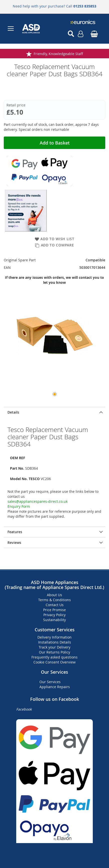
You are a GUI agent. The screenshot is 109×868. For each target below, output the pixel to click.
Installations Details (55, 642)
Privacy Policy (54, 615)
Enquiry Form (19, 506)
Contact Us (55, 605)
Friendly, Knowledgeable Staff (58, 54)
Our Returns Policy (54, 652)
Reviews (14, 542)
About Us (54, 595)
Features (15, 532)
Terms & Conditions (54, 600)
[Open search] (71, 34)
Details (13, 412)
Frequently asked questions (54, 657)
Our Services (50, 682)
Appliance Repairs (55, 687)
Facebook (24, 709)
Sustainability (54, 620)
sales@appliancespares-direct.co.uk (38, 501)
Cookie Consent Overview (54, 662)
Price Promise (54, 610)
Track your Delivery (54, 647)
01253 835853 (85, 6)
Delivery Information (54, 637)
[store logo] (38, 29)
